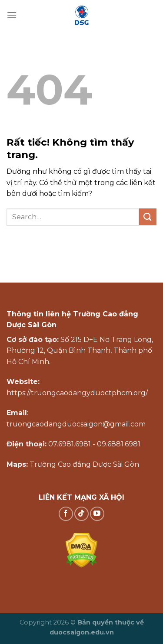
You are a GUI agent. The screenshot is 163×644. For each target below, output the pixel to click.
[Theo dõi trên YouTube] (97, 514)
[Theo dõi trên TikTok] (81, 514)
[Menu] (12, 15)
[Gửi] (148, 217)
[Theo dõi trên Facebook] (66, 514)
